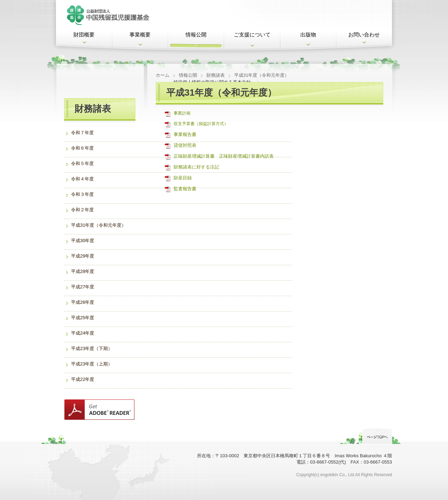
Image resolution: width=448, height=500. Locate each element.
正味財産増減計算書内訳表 (246, 156)
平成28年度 (83, 271)
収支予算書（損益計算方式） (201, 124)
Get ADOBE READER (99, 410)
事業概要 (140, 35)
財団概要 (84, 35)
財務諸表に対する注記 (196, 167)
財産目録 (183, 178)
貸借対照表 (185, 145)
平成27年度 (83, 287)
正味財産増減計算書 (194, 156)
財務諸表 (216, 75)
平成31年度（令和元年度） (99, 225)
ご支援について (252, 35)
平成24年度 (83, 333)
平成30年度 (83, 241)
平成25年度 (83, 318)
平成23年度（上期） (92, 364)
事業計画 (182, 113)
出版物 (308, 35)
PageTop (377, 436)
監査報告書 (185, 189)
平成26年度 (83, 302)
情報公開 (196, 35)
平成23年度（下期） (92, 348)
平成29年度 (83, 256)
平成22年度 (83, 379)
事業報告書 (185, 134)
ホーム (163, 75)
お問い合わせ (364, 35)
